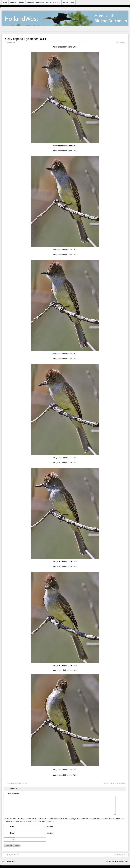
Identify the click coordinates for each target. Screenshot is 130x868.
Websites (30, 2)
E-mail (12, 833)
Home (5, 2)
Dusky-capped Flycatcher (119, 783)
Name (12, 827)
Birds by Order (69, 2)
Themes (21, 2)
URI (13, 839)
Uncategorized (11, 42)
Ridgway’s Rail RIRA (11, 855)
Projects (13, 2)
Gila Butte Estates (53, 2)
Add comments (121, 42)
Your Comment (13, 794)
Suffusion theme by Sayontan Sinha (117, 861)
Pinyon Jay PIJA (121, 855)
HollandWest (11, 861)
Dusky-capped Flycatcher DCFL (25, 39)
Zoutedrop (16, 783)
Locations (40, 2)
